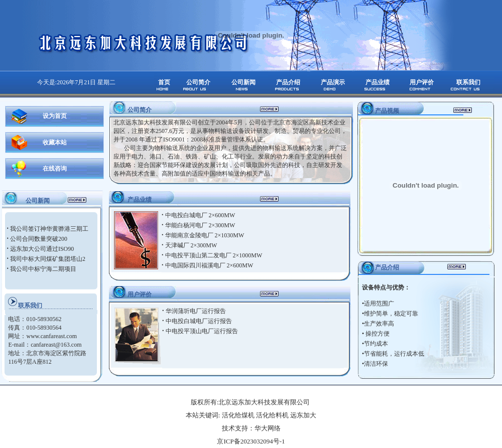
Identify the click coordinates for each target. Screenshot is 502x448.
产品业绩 (378, 82)
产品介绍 (288, 82)
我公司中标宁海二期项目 (43, 269)
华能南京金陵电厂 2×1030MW (205, 235)
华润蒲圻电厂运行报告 (196, 311)
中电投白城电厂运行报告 (199, 321)
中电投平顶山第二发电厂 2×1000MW (214, 255)
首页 (164, 82)
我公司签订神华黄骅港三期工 (49, 229)
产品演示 (333, 82)
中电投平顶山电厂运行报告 (202, 331)
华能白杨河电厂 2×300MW (200, 225)
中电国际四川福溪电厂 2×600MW (209, 265)
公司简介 (198, 82)
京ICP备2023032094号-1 (251, 441)
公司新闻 (243, 82)
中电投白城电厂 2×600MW (200, 215)
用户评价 (422, 82)
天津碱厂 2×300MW (191, 245)
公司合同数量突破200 (39, 239)
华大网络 (268, 428)
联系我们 (468, 82)
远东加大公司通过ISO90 (42, 249)
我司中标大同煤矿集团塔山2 (48, 259)
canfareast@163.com (56, 345)
